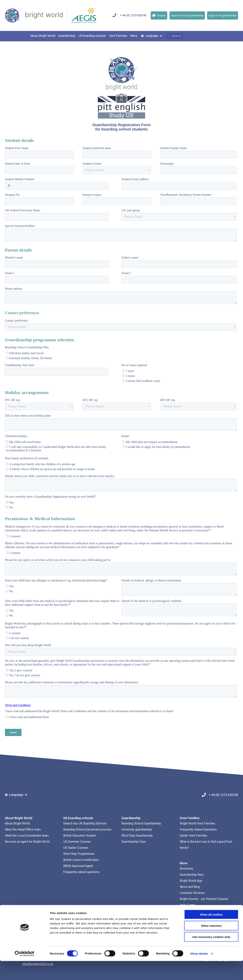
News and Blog (190, 887)
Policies (185, 911)
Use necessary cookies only (211, 956)
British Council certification (81, 860)
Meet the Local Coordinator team (27, 836)
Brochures (187, 869)
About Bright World (17, 823)
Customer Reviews (192, 893)
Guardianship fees (192, 875)
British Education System (80, 836)
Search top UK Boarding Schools (85, 823)
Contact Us (187, 917)
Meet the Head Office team (23, 829)
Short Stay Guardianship (137, 836)
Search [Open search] (175, 36)
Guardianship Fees (134, 842)
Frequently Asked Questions (198, 829)
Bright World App (191, 881)
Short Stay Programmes (79, 854)
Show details (199, 973)
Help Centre (188, 905)
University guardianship (137, 829)
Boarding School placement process (87, 829)
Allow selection (211, 945)
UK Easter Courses (76, 848)
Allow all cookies (211, 933)
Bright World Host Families (197, 823)
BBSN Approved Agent (78, 866)
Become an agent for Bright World (27, 842)
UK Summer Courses (77, 842)
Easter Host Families (193, 836)
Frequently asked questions (81, 872)
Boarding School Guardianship (141, 823)
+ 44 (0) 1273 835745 (133, 15)
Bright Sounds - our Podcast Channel (204, 899)
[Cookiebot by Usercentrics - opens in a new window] (25, 973)
